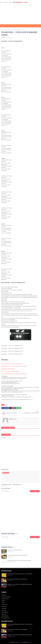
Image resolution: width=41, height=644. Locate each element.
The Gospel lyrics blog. (20, 2)
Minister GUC (4, 606)
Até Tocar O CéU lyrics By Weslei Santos (10, 371)
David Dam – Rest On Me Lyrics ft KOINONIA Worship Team (20, 584)
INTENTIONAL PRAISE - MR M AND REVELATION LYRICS (19, 561)
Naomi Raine (4, 614)
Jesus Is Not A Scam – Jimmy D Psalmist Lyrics (12, 364)
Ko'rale (3, 603)
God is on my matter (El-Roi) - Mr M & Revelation (17, 555)
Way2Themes (20, 642)
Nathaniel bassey (5, 616)
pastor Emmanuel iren (6, 618)
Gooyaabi (30, 642)
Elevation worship (5, 599)
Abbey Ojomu (4, 595)
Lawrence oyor (5, 605)
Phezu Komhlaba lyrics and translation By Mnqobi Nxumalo (14, 374)
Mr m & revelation (5, 612)
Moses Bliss (4, 610)
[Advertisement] (20, 14)
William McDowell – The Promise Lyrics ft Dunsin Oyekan (14, 366)
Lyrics (5, 30)
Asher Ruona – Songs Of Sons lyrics (15, 550)
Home (2, 30)
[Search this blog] (16, 491)
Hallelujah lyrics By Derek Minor (8, 369)
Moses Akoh (4, 608)
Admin (4, 37)
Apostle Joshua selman (6, 597)
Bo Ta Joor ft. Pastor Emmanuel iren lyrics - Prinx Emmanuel (20, 574)
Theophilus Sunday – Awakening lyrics (11, 484)
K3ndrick (3, 601)
